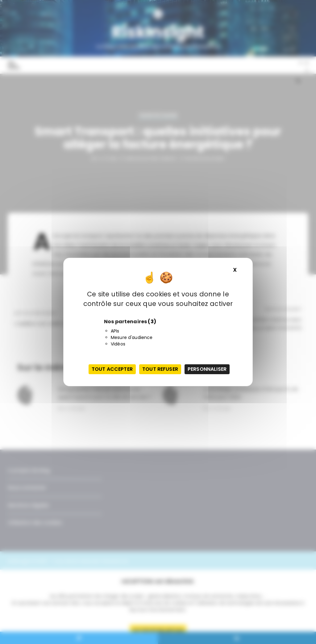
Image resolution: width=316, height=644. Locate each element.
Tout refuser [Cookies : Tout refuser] (160, 369)
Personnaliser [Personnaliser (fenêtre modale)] (207, 369)
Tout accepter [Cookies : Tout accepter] (112, 369)
